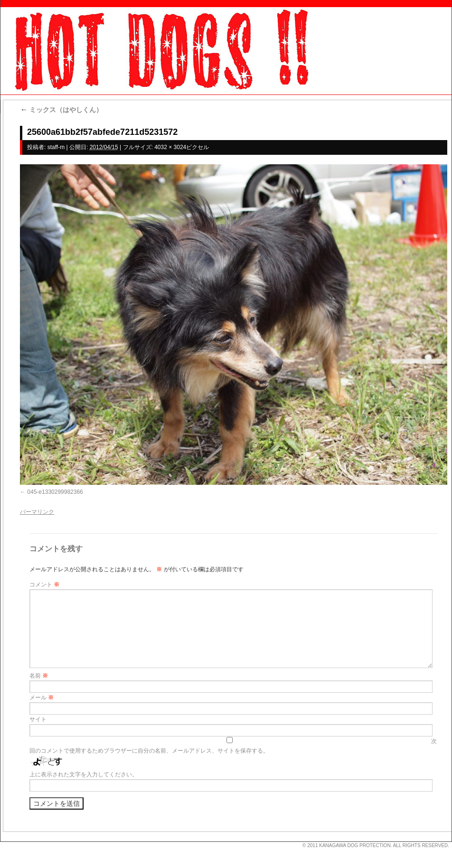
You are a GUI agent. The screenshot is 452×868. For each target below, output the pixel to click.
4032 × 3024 (170, 147)
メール (42, 698)
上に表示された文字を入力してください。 (84, 774)
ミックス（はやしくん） (61, 110)
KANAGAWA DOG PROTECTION (355, 845)
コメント (44, 585)
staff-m (56, 147)
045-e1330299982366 (55, 492)
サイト (38, 719)
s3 (5, 842)
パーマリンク (37, 512)
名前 (39, 676)
